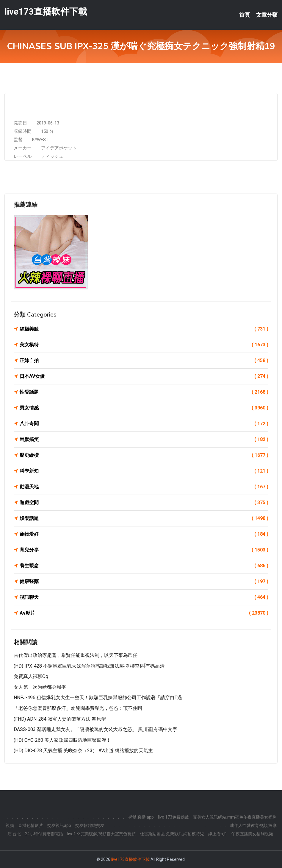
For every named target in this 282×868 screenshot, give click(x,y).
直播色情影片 (31, 825)
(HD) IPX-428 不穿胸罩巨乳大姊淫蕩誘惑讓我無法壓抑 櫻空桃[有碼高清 (89, 666)
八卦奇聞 (144, 424)
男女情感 (144, 408)
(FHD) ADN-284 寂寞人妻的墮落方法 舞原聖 (60, 719)
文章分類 (267, 15)
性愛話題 (144, 392)
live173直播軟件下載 (46, 11)
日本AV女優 (144, 376)
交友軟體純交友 (90, 825)
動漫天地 (144, 487)
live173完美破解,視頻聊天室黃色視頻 (101, 834)
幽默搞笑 (144, 440)
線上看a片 (218, 834)
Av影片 (144, 613)
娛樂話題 (144, 518)
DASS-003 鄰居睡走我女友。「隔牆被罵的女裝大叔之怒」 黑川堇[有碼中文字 (95, 729)
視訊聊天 (144, 597)
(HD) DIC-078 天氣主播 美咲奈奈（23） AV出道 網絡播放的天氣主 (83, 751)
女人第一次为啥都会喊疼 (40, 687)
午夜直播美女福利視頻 (252, 834)
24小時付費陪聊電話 (44, 834)
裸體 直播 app (141, 817)
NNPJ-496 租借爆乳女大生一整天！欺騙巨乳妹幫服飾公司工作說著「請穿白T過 (98, 698)
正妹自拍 (144, 361)
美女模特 (144, 345)
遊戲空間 (144, 503)
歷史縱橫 (144, 455)
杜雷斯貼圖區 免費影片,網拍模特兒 (172, 834)
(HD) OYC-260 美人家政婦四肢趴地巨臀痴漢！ (62, 740)
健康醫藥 (144, 582)
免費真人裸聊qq (31, 676)
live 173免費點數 (173, 817)
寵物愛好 (144, 534)
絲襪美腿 (144, 329)
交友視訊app (59, 825)
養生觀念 (144, 566)
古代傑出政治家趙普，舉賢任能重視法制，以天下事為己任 (76, 655)
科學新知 (144, 471)
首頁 (245, 15)
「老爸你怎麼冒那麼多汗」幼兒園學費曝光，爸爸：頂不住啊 (78, 708)
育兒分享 (144, 550)
